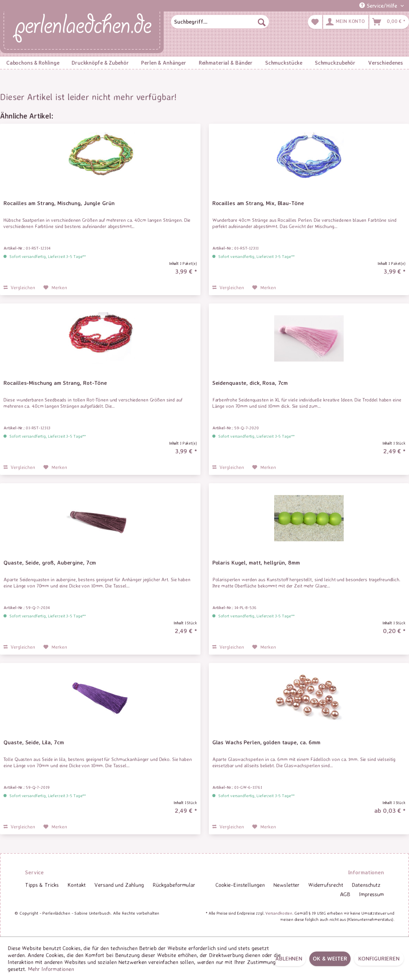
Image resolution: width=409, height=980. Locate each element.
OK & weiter (330, 958)
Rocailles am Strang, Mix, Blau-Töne (258, 203)
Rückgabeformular (174, 885)
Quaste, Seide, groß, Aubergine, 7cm (50, 562)
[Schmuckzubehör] (335, 63)
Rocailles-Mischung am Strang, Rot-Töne (55, 383)
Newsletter (286, 885)
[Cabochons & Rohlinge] (33, 63)
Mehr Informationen (51, 969)
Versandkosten (279, 913)
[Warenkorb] (389, 22)
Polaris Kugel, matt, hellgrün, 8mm (256, 562)
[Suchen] (262, 22)
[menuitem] (220, 22)
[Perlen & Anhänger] (164, 63)
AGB (345, 894)
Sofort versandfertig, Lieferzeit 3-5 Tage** (48, 256)
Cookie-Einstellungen (240, 885)
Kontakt (77, 885)
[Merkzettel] (315, 22)
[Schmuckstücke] (284, 63)
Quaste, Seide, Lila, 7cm (34, 742)
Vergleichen (19, 287)
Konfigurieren (379, 958)
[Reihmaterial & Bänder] (226, 63)
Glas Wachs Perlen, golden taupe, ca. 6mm (266, 742)
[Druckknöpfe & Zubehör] (100, 63)
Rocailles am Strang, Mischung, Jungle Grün (59, 203)
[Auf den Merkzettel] (55, 287)
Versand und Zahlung (119, 885)
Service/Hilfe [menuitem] (379, 6)
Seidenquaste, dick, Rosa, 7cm (250, 383)
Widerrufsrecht (326, 885)
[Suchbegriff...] (220, 22)
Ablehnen (289, 958)
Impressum (371, 894)
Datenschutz (366, 885)
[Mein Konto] (346, 22)
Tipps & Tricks (42, 885)
